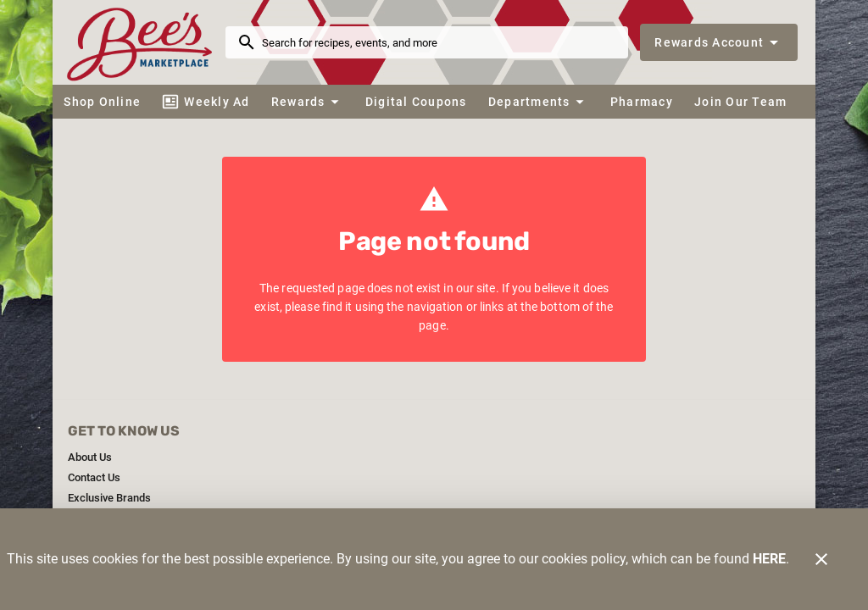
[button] (307, 102)
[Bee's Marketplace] (144, 42)
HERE (769, 559)
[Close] (821, 559)
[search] (439, 42)
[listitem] (90, 457)
